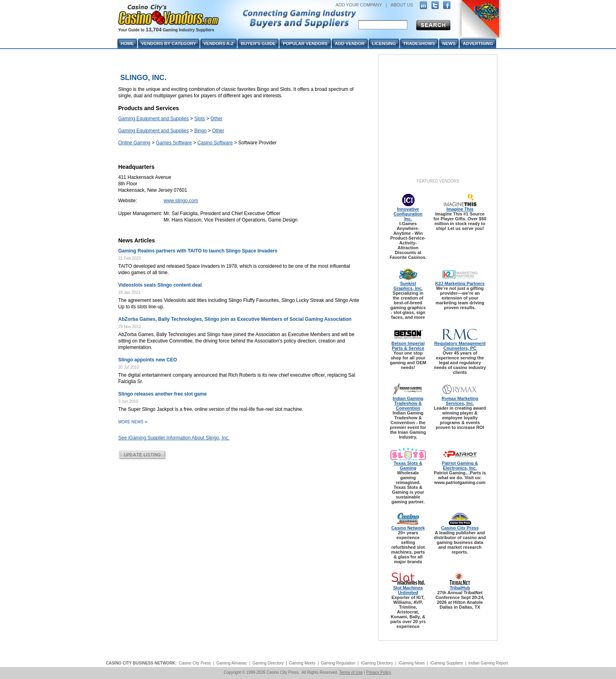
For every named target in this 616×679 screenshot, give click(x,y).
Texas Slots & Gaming (408, 466)
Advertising (478, 43)
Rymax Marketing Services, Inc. (460, 401)
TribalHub (460, 588)
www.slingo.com (181, 201)
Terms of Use (351, 672)
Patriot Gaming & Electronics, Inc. (460, 466)
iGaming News (412, 663)
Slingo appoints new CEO (148, 360)
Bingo (200, 131)
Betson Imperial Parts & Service (408, 346)
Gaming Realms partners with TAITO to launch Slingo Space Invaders (198, 251)
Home (127, 43)
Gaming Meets (302, 663)
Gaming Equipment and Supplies (153, 119)
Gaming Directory (268, 663)
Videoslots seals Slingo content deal (160, 285)
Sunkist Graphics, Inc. (408, 286)
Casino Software (215, 143)
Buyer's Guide (258, 43)
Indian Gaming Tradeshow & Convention (408, 403)
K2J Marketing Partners (460, 283)
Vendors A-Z (219, 43)
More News (133, 422)
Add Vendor (350, 43)
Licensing (384, 43)
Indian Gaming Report (488, 663)
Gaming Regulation (338, 663)
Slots (200, 119)
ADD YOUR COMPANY (359, 5)
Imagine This (460, 209)
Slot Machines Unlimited (408, 590)
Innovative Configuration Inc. (408, 214)
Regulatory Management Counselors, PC (460, 346)
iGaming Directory (377, 663)
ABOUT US (402, 5)
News (449, 43)
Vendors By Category (169, 43)
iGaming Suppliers (447, 663)
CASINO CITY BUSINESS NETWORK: (141, 663)
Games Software (174, 143)
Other (217, 119)
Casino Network (408, 528)
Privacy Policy (378, 672)
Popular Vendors (305, 43)
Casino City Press (460, 528)
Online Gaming (134, 143)
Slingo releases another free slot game (162, 394)
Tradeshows (419, 43)
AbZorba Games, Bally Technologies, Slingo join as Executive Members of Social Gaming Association (235, 319)
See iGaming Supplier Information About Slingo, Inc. (174, 438)
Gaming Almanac (232, 663)
